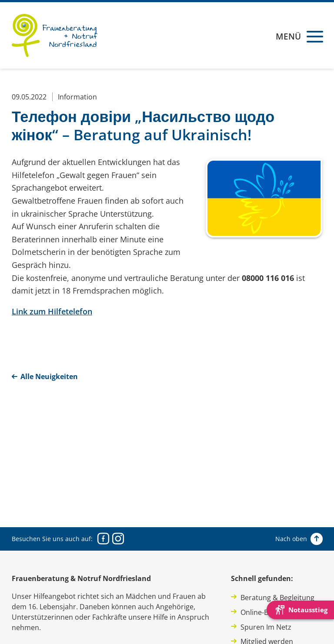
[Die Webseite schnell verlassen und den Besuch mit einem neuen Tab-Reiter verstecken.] (300, 610)
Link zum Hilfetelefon (52, 311)
